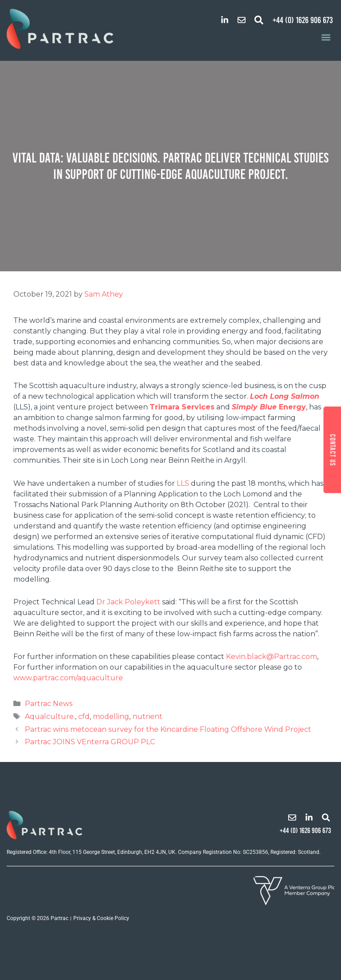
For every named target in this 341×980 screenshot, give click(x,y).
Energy (291, 407)
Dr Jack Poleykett (128, 602)
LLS (183, 483)
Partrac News (49, 704)
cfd (84, 716)
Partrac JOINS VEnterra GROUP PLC (90, 742)
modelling (111, 716)
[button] (259, 20)
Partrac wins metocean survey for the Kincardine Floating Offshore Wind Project (168, 729)
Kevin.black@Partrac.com (272, 657)
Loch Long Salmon (285, 396)
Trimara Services (182, 407)
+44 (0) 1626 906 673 (303, 20)
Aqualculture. (50, 716)
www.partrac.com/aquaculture (68, 678)
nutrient (147, 716)
